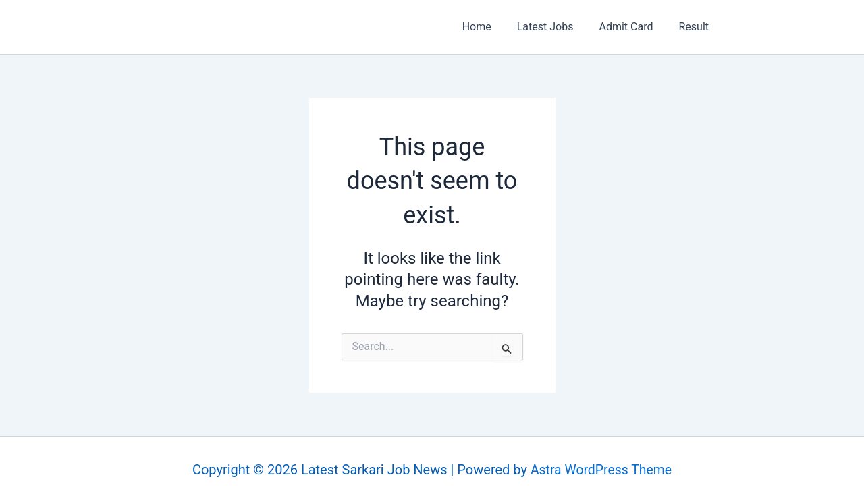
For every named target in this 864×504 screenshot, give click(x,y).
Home (491, 27)
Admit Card (632, 27)
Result (696, 27)
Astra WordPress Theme (601, 470)
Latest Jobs (556, 27)
